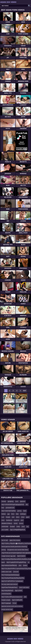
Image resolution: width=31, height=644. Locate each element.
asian (23, 527)
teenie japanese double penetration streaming (14, 547)
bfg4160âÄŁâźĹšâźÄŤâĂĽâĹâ (9, 565)
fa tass (15, 603)
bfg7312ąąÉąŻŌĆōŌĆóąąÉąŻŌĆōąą (16, 562)
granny (19, 511)
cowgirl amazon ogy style (9, 556)
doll (25, 597)
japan (28, 517)
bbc (27, 505)
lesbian (4, 514)
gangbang (11, 501)
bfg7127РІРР (19, 591)
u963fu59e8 (5, 527)
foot (3, 508)
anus (3, 520)
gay (9, 514)
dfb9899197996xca (7, 523)
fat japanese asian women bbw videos (18, 550)
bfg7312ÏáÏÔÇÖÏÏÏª (17, 600)
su (29, 562)
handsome (9, 520)
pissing (4, 550)
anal (13, 517)
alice (20, 565)
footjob (8, 517)
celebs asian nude (6, 572)
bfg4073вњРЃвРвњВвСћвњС (10, 587)
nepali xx (16, 520)
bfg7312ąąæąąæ (6, 603)
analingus (23, 514)
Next (25, 391)
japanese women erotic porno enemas (12, 606)
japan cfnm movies (15, 540)
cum (3, 517)
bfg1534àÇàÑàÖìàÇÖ (7, 591)
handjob (12, 527)
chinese (4, 501)
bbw (17, 514)
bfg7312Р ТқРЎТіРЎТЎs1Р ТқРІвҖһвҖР (12, 581)
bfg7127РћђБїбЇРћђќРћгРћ (18, 530)
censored (16, 572)
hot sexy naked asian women (10, 584)
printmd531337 (10, 508)
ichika (18, 527)
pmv (22, 520)
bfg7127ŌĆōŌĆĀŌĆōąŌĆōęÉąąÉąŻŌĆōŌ (13, 505)
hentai (16, 523)
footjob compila (6, 600)
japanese (23, 501)
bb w (13, 514)
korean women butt (7, 609)
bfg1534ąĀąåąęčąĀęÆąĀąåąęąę (10, 575)
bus (28, 527)
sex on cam (5, 540)
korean (21, 523)
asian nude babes (24, 587)
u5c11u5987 (5, 530)
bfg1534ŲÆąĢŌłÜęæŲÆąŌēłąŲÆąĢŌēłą (13, 578)
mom (17, 501)
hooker (25, 565)
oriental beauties (6, 594)
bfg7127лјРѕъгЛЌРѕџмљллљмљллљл (12, 597)
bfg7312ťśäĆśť (21, 556)
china (23, 517)
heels (25, 511)
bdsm (18, 517)
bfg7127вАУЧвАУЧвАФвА (9, 511)
